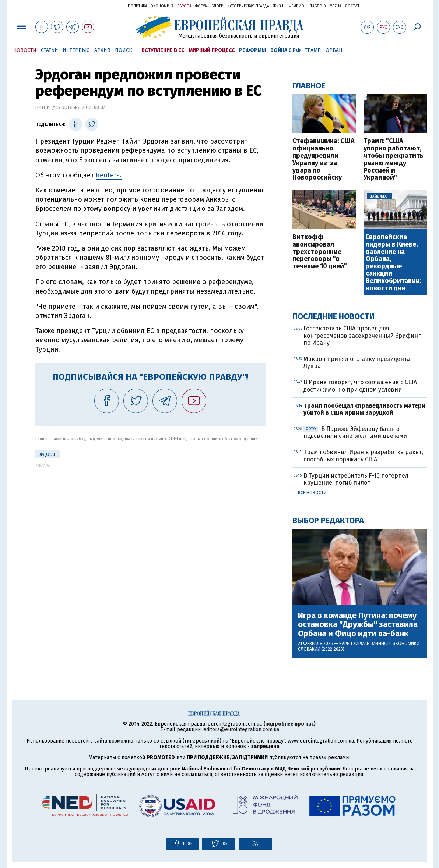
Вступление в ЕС (163, 50)
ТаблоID (318, 6)
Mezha (336, 6)
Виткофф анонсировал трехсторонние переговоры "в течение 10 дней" (320, 252)
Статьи (50, 50)
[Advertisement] (150, 519)
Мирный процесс (212, 50)
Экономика (162, 6)
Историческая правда (248, 6)
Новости (25, 50)
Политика (138, 6)
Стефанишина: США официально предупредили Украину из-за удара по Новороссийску (324, 160)
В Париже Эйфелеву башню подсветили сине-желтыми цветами (355, 432)
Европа (185, 6)
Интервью (76, 50)
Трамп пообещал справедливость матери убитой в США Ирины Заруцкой (364, 409)
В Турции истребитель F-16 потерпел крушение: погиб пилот (356, 479)
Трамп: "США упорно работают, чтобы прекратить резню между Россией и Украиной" (394, 160)
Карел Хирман (354, 644)
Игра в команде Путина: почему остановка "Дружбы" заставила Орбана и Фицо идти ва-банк (358, 625)
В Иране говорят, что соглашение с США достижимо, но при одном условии (360, 386)
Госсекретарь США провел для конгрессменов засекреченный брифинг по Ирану (362, 335)
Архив (102, 50)
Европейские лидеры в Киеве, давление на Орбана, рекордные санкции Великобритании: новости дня (394, 263)
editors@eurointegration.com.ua (241, 729)
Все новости (312, 493)
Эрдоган (48, 454)
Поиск (124, 50)
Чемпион (298, 6)
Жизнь (279, 6)
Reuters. (109, 175)
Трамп (313, 50)
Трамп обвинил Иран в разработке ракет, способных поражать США (363, 456)
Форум (201, 6)
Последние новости (333, 316)
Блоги (217, 6)
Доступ (352, 6)
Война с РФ (285, 50)
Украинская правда (100, 6)
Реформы (252, 50)
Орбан (334, 50)
